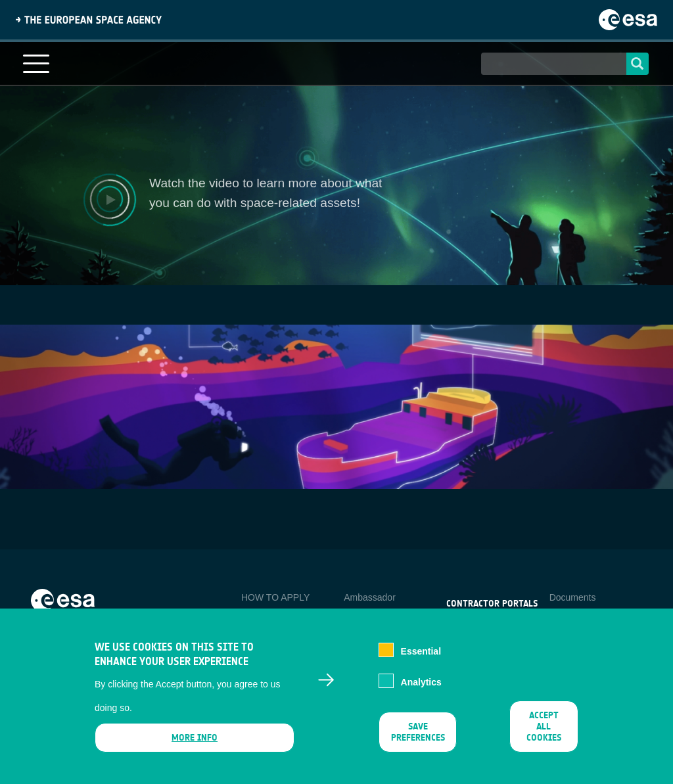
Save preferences (418, 732)
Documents (573, 597)
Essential (421, 651)
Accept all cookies (544, 726)
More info (195, 738)
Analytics (421, 682)
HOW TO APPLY (275, 597)
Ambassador (370, 597)
